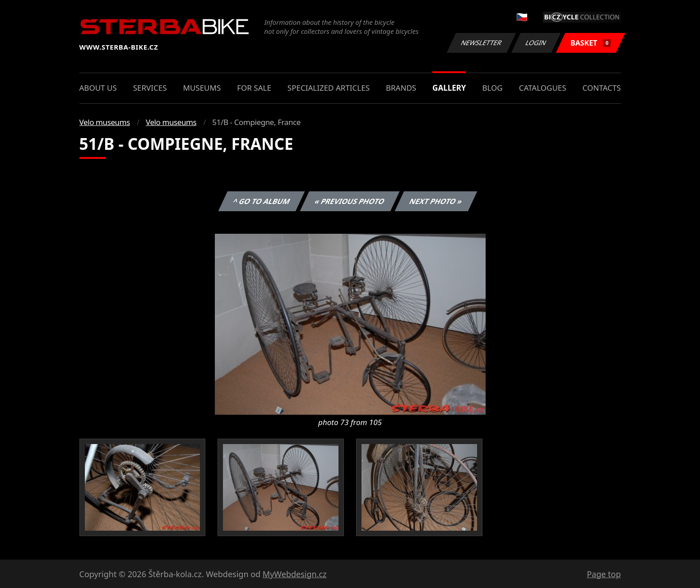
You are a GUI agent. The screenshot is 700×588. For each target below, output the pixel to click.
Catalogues (543, 88)
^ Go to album (262, 201)
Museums (202, 88)
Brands (401, 88)
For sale (254, 88)
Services (150, 88)
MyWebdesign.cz (295, 574)
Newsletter (482, 43)
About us (98, 88)
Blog (492, 88)
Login (536, 43)
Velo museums (105, 122)
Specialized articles (329, 88)
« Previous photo (350, 201)
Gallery (449, 88)
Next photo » (436, 201)
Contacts (602, 88)
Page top (604, 574)
